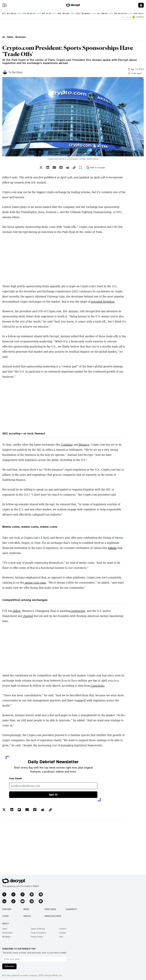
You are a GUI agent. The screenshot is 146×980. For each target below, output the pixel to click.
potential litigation (102, 302)
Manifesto (6, 937)
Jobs (61, 937)
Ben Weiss (17, 72)
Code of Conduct (38, 933)
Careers (62, 933)
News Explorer (53, 916)
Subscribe (9, 966)
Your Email (15, 779)
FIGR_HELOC (139, 14)
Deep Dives (50, 909)
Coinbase (67, 445)
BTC (4, 14)
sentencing (78, 611)
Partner (7, 909)
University (71, 909)
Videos (27, 916)
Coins (5, 916)
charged (28, 616)
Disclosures (7, 933)
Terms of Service (38, 929)
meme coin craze (35, 583)
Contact (63, 929)
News (26, 909)
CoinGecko (97, 686)
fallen (17, 611)
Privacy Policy (37, 937)
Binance (84, 445)
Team (5, 929)
